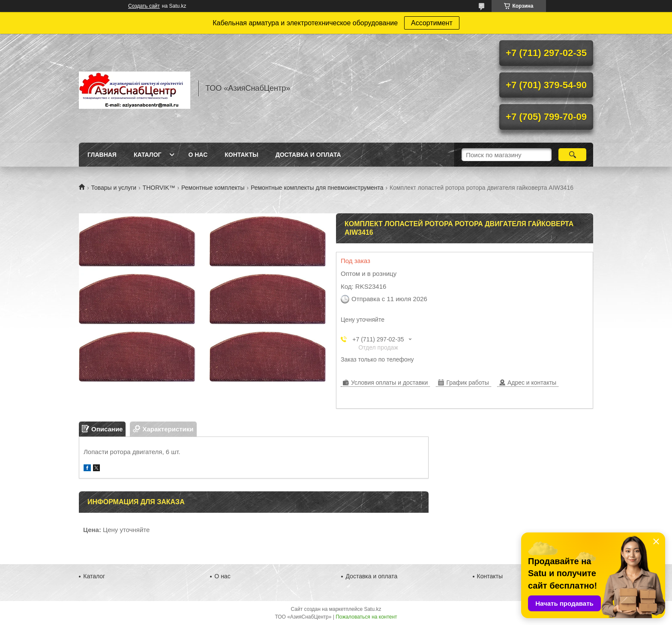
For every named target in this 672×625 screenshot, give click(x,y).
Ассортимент (432, 23)
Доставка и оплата (308, 155)
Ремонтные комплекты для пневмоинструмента (317, 188)
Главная (102, 155)
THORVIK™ (159, 188)
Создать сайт (144, 6)
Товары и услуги (114, 188)
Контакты (241, 155)
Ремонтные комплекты (213, 188)
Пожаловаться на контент (366, 617)
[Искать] (572, 155)
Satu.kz (372, 609)
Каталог (148, 155)
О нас (198, 155)
